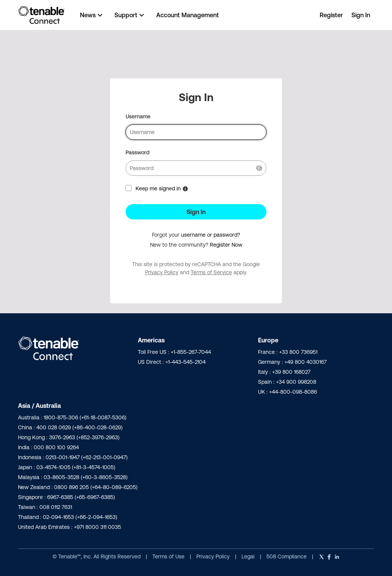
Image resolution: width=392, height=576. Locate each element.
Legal (249, 556)
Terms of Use (168, 556)
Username (138, 116)
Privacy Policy (162, 272)
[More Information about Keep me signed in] (185, 189)
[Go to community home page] (41, 15)
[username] (196, 132)
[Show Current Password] (259, 168)
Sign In (196, 212)
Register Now (226, 245)
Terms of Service (211, 272)
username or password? (211, 235)
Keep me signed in (158, 188)
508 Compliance (287, 556)
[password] (196, 168)
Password (137, 152)
